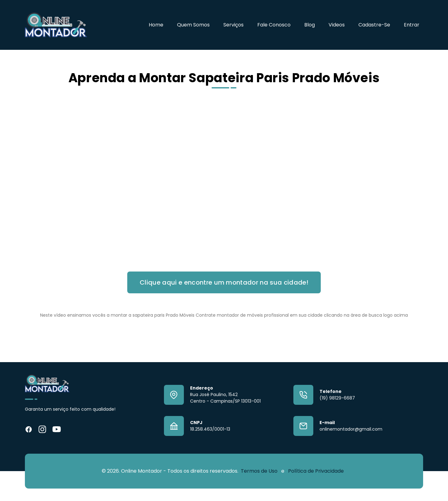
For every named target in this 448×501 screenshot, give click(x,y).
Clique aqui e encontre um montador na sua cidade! (224, 282)
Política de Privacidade (316, 471)
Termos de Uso (260, 471)
